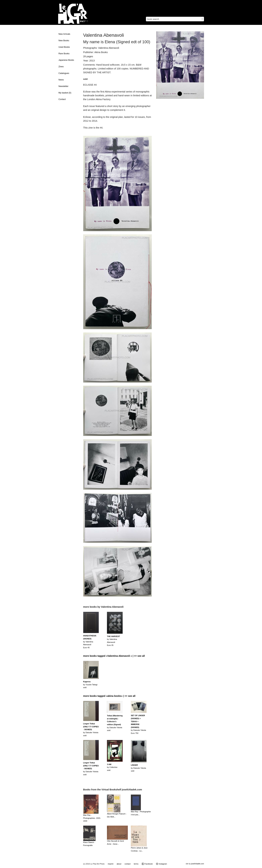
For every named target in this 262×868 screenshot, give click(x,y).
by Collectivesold (112, 767)
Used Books (64, 47)
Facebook (147, 864)
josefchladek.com (197, 864)
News (61, 80)
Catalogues (64, 73)
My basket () (65, 93)
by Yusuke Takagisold (90, 685)
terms (136, 864)
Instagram (161, 864)
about (119, 864)
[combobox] (175, 19)
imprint (111, 864)
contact (127, 864)
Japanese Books (66, 60)
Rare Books (64, 54)
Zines (61, 67)
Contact (62, 99)
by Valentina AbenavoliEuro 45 (90, 642)
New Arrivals (64, 34)
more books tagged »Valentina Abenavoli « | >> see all (114, 656)
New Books (64, 41)
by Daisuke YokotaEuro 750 (138, 724)
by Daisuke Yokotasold (91, 729)
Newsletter (63, 86)
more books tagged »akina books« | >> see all (109, 696)
